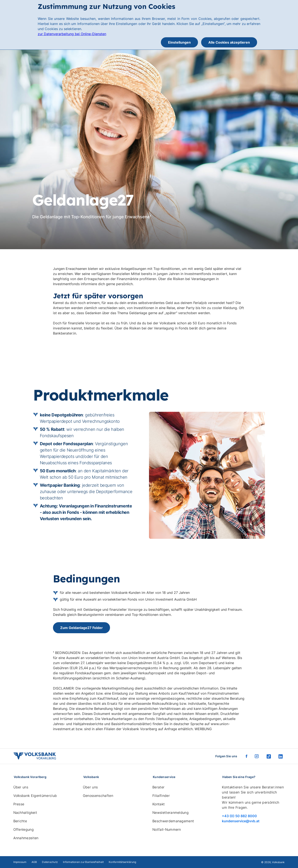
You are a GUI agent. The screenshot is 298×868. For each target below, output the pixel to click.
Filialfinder (161, 796)
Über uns (21, 787)
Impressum (20, 862)
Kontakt (159, 804)
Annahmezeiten (26, 838)
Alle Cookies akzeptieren (229, 42)
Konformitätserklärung (122, 862)
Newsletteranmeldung (171, 813)
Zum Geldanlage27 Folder (81, 628)
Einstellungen (179, 42)
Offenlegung (24, 829)
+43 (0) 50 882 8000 (239, 816)
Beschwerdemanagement (173, 821)
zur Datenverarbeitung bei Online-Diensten (72, 34)
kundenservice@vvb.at (241, 821)
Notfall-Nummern (167, 829)
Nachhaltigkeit (25, 813)
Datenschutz (50, 862)
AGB (34, 862)
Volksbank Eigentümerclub (35, 796)
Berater (158, 787)
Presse (19, 804)
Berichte (20, 821)
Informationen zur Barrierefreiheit (83, 862)
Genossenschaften (98, 796)
